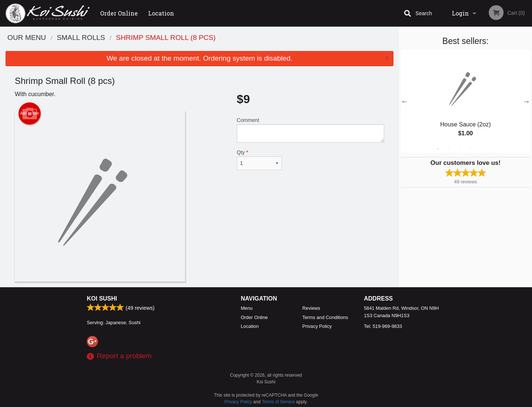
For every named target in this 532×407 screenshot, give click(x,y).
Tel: (383, 326)
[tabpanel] (465, 101)
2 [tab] (449, 149)
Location (161, 13)
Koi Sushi (102, 299)
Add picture (30, 113)
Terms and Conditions (325, 317)
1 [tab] (438, 149)
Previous (405, 101)
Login (460, 13)
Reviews (311, 308)
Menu (247, 308)
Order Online (119, 13)
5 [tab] (482, 149)
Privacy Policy (317, 326)
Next (526, 101)
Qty (259, 160)
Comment (311, 130)
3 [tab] (460, 149)
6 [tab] (493, 149)
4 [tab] (471, 149)
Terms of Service (278, 402)
